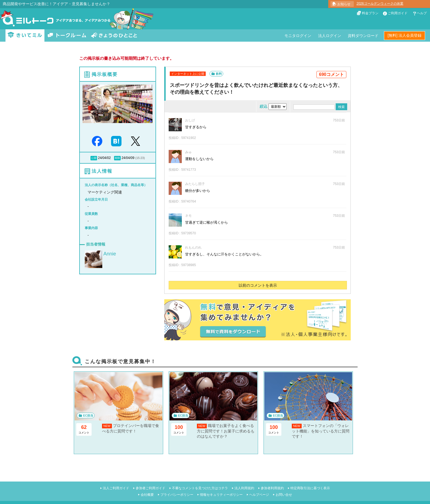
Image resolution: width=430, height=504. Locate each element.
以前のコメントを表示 (258, 285)
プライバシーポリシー (177, 495)
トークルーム (67, 35)
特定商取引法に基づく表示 (310, 488)
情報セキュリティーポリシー (221, 495)
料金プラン (370, 13)
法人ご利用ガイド (116, 488)
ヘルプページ (259, 495)
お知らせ (344, 4)
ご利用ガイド (398, 13)
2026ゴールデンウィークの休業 (380, 4)
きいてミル (25, 35)
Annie (110, 254)
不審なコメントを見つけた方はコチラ (200, 488)
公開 (94, 158)
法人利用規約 (244, 488)
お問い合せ (284, 495)
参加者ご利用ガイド (151, 488)
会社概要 (147, 495)
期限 (117, 158)
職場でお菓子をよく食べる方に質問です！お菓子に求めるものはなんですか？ (226, 431)
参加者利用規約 (272, 488)
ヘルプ (422, 13)
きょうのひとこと (114, 35)
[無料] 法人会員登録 (404, 35)
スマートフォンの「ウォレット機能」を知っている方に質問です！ (321, 431)
